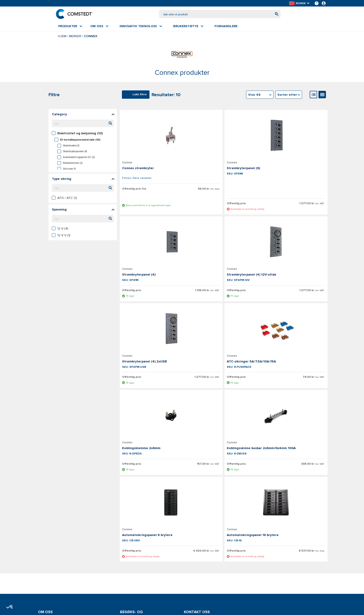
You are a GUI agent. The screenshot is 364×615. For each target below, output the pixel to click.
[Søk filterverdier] (83, 124)
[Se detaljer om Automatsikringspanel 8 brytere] (293, 337)
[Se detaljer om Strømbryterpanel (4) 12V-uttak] (154, 246)
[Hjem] (77, 14)
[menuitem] (70, 27)
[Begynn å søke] (274, 15)
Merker (75, 37)
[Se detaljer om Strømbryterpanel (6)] (224, 135)
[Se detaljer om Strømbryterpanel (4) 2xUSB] (224, 246)
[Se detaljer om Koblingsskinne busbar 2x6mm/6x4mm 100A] (224, 337)
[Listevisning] (313, 95)
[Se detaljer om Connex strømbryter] (154, 135)
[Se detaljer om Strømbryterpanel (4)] (293, 135)
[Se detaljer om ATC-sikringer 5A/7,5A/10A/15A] (293, 246)
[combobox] (220, 15)
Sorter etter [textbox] (287, 96)
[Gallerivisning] (322, 95)
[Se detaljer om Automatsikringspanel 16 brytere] (154, 431)
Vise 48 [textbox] (254, 96)
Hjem (62, 37)
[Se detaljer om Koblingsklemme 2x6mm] (154, 337)
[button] (300, 3)
